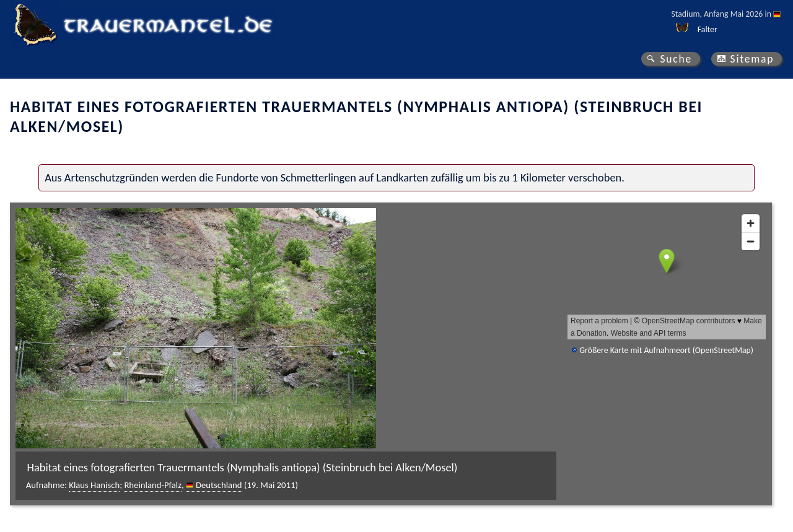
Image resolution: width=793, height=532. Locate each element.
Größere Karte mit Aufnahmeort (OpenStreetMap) (666, 350)
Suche (676, 59)
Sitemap (752, 59)
